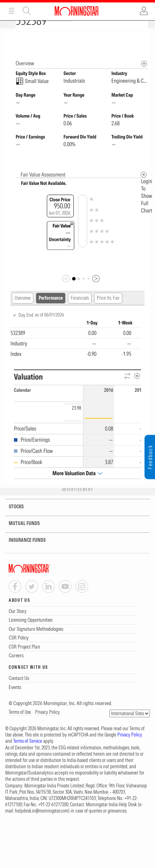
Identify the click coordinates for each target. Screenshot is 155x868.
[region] (76, 351)
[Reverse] (128, 388)
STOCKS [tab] (12, 519)
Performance (51, 310)
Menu (11, 11)
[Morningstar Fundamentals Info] (144, 76)
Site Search (27, 11)
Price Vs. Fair (108, 310)
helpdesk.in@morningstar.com (42, 823)
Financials (80, 310)
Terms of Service (28, 753)
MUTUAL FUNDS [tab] (20, 536)
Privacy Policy (48, 724)
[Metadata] (144, 187)
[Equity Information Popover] (144, 39)
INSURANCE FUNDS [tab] (23, 552)
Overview (23, 310)
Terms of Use (20, 724)
